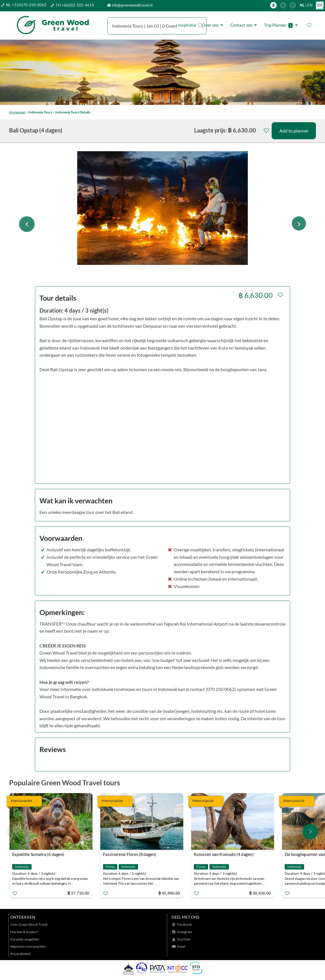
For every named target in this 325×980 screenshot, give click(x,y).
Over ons (213, 25)
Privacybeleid (20, 954)
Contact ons (244, 25)
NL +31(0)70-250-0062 (26, 5)
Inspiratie (187, 25)
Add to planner (294, 131)
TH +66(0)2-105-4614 (75, 5)
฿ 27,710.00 (78, 893)
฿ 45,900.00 (169, 893)
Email (181, 946)
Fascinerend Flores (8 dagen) (130, 854)
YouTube (184, 939)
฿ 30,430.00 (260, 893)
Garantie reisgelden (25, 939)
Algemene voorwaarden (28, 946)
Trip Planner (282, 25)
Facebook (184, 924)
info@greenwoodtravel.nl (132, 5)
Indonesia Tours (40, 112)
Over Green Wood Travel (29, 924)
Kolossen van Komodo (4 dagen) (224, 854)
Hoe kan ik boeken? (24, 932)
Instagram (185, 932)
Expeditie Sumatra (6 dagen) (38, 854)
